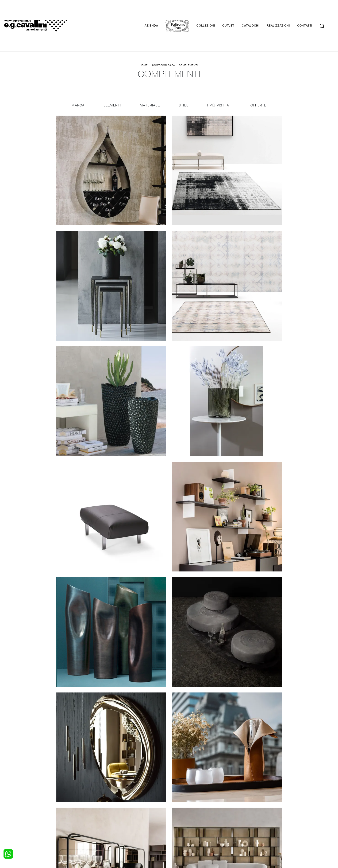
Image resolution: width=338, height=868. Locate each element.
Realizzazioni (285, 12)
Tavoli (92, 813)
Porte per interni (185, 803)
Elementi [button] (112, 80)
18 (196, 686)
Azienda (158, 12)
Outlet (235, 12)
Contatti (312, 12)
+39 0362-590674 (225, 833)
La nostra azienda (271, 803)
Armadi (8, 813)
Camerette (11, 808)
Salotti (92, 803)
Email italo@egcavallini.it (261, 833)
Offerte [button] (259, 80)
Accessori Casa (163, 38)
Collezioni (213, 12)
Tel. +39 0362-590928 (189, 833)
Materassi (179, 817)
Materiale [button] (150, 80)
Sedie (92, 817)
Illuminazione (182, 808)
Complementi (188, 38)
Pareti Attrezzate (101, 808)
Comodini (10, 817)
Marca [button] (78, 80)
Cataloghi (257, 12)
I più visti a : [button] (220, 80)
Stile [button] (184, 80)
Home (144, 38)
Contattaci (265, 808)
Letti (6, 803)
